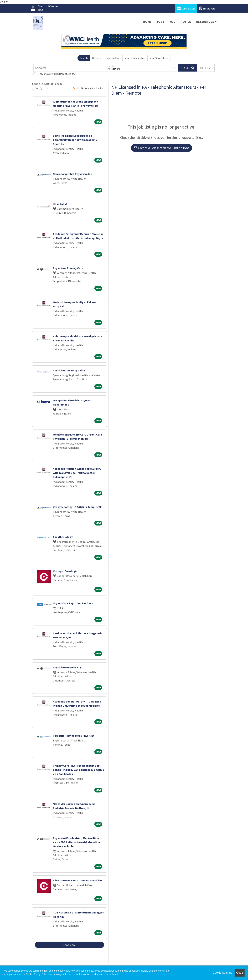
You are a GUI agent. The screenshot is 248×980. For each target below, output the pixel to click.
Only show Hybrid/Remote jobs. (56, 74)
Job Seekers (186, 8)
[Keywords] (70, 68)
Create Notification (92, 88)
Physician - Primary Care (68, 268)
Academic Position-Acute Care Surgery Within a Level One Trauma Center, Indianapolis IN (77, 473)
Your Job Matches (135, 58)
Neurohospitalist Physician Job (73, 174)
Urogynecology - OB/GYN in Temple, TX (77, 507)
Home (147, 22)
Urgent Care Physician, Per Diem (73, 603)
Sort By (39, 88)
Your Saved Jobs (159, 58)
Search (84, 58)
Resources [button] (205, 22)
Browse (97, 58)
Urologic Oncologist (66, 571)
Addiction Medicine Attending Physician (77, 880)
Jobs (161, 22)
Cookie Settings (222, 973)
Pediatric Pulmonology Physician (74, 736)
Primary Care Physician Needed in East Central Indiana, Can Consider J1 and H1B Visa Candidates (79, 770)
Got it (240, 973)
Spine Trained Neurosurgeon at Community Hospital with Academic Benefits (75, 140)
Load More (69, 945)
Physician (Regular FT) (67, 667)
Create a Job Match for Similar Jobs (162, 148)
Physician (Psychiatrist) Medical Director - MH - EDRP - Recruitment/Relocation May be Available (78, 842)
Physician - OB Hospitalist (69, 370)
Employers (207, 8)
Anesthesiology (63, 537)
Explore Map (113, 58)
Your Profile (180, 22)
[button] (206, 68)
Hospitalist (60, 204)
